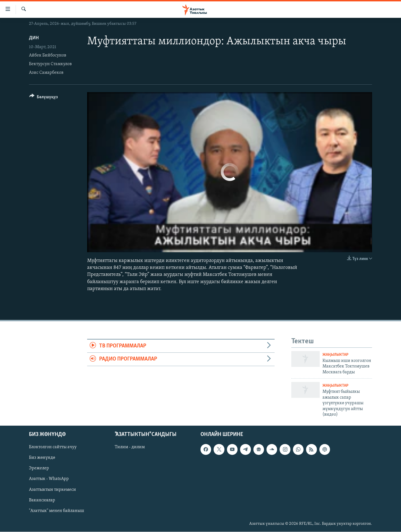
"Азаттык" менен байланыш (57, 511)
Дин (34, 38)
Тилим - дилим (130, 447)
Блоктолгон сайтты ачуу (53, 447)
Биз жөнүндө (42, 458)
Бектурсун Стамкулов (50, 64)
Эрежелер (39, 469)
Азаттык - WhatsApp (49, 479)
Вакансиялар (42, 500)
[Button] (44, 98)
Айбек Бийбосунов (48, 55)
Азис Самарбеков (46, 73)
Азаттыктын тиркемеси (52, 490)
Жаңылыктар (335, 355)
